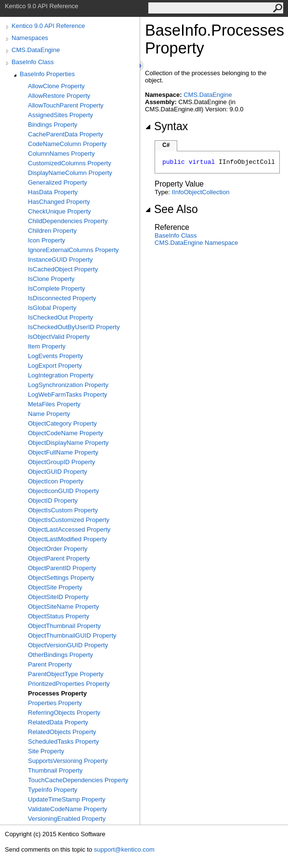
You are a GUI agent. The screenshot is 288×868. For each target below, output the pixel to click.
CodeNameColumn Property (67, 144)
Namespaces (30, 38)
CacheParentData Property (65, 134)
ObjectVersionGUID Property (68, 645)
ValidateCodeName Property (68, 809)
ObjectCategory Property (62, 423)
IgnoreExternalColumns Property (73, 250)
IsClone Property (51, 279)
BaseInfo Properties (47, 74)
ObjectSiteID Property (58, 597)
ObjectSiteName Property (63, 607)
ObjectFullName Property (63, 452)
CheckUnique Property (59, 211)
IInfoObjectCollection (200, 192)
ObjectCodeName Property (65, 433)
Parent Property (50, 664)
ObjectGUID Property (58, 472)
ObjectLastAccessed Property (69, 529)
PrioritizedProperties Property (69, 684)
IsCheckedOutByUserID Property (74, 327)
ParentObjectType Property (66, 674)
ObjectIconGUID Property (63, 491)
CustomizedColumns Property (70, 163)
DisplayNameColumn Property (70, 173)
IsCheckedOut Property (60, 317)
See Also (171, 209)
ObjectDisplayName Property (68, 443)
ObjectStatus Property (59, 616)
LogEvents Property (55, 356)
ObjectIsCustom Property (63, 510)
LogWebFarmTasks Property (68, 394)
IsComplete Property (57, 288)
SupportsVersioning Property (68, 761)
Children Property (52, 231)
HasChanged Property (59, 202)
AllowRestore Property (59, 96)
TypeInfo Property (53, 790)
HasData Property (53, 192)
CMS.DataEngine (36, 50)
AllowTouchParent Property (66, 105)
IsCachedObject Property (63, 269)
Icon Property (46, 240)
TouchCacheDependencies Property (78, 780)
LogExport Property (55, 366)
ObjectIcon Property (56, 481)
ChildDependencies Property (68, 221)
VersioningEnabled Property (67, 819)
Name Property (49, 414)
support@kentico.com (124, 849)
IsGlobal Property (52, 308)
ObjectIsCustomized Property (69, 520)
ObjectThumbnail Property (64, 626)
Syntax (166, 126)
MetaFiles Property (54, 404)
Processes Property (57, 693)
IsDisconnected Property (62, 298)
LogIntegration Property (61, 375)
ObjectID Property (53, 501)
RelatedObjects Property (62, 732)
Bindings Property (53, 125)
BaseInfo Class (33, 62)
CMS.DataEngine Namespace (196, 243)
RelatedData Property (58, 722)
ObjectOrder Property (58, 549)
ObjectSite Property (55, 587)
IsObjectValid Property (59, 337)
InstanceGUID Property (60, 260)
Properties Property (55, 703)
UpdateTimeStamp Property (67, 799)
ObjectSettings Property (61, 578)
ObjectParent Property (59, 558)
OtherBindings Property (60, 655)
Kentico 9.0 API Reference (48, 26)
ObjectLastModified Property (67, 539)
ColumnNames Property (61, 154)
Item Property (47, 346)
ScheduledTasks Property (63, 741)
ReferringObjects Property (64, 713)
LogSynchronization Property (68, 385)
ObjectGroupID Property (61, 462)
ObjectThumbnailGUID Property (72, 635)
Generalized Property (58, 182)
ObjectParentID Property (62, 568)
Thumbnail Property (55, 770)
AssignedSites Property (60, 115)
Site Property (46, 751)
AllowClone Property (56, 86)
